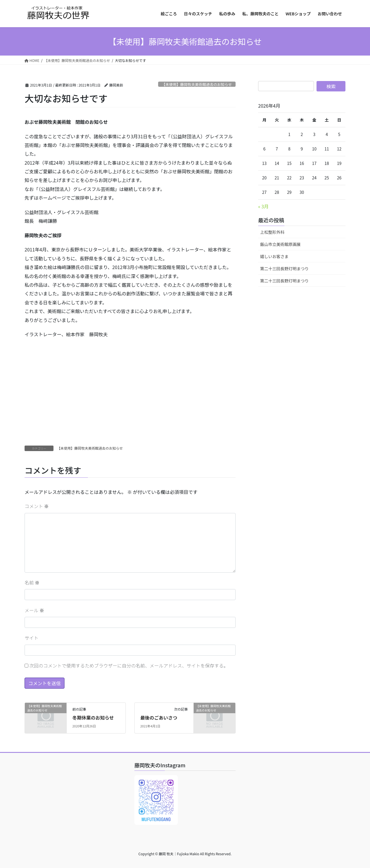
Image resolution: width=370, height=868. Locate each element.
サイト (32, 638)
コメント (37, 506)
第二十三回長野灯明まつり (284, 269)
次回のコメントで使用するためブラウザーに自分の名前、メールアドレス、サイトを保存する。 (129, 665)
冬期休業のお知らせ (93, 718)
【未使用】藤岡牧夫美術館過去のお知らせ (197, 84)
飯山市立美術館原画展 (280, 244)
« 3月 (263, 206)
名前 (32, 582)
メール (34, 610)
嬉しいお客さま (274, 256)
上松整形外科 (272, 232)
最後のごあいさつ (159, 718)
